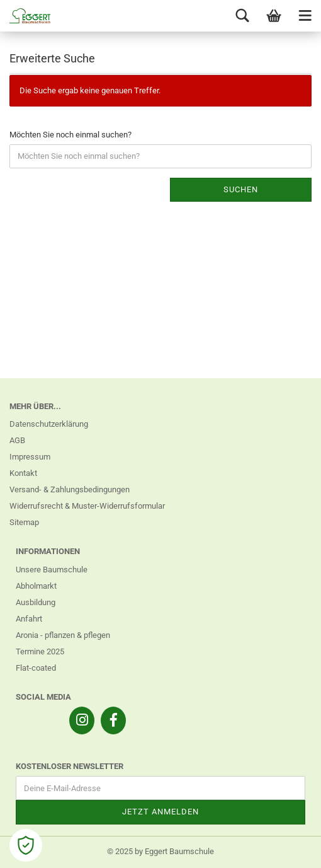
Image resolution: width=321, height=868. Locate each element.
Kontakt (23, 473)
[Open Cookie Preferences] (26, 845)
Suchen (241, 189)
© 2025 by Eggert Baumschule (160, 851)
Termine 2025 (40, 651)
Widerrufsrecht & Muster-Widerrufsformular (87, 506)
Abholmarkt (36, 586)
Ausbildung (36, 602)
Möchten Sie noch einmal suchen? (70, 135)
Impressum (30, 457)
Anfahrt (29, 619)
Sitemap (24, 522)
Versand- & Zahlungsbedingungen (70, 489)
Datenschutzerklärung (49, 424)
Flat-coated (36, 668)
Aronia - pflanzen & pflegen (63, 635)
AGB (17, 440)
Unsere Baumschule (52, 570)
